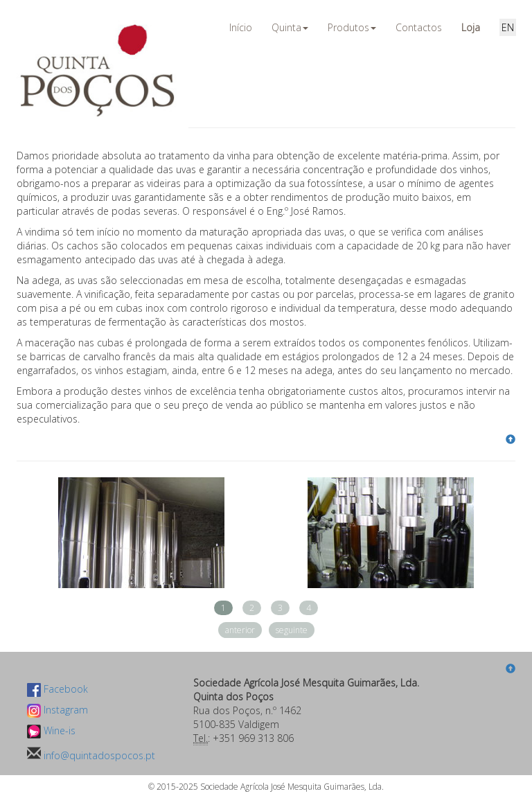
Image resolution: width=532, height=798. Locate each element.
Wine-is (51, 730)
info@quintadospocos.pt (98, 755)
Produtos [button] (352, 27)
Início (241, 27)
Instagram (57, 710)
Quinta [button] (290, 27)
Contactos (419, 27)
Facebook (57, 689)
